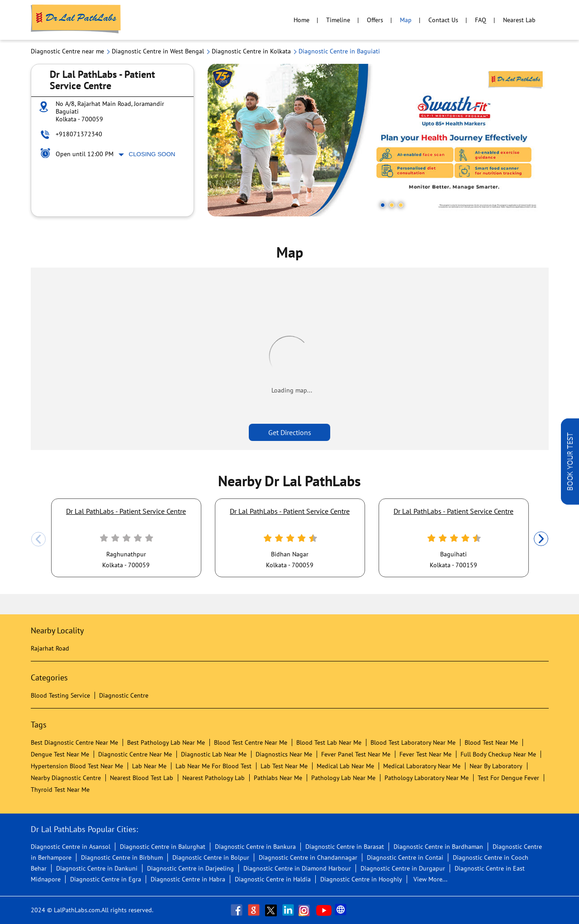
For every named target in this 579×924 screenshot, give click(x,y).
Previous (38, 539)
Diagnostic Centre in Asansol (71, 847)
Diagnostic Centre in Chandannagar (308, 857)
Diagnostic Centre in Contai (405, 857)
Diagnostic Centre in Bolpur (211, 857)
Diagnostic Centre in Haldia (273, 879)
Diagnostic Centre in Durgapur (403, 868)
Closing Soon (152, 154)
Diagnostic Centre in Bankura (255, 847)
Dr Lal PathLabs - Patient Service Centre (126, 511)
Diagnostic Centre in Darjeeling (190, 868)
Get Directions (290, 432)
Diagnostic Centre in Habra (188, 879)
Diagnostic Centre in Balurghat (163, 847)
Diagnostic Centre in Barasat (345, 847)
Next (541, 539)
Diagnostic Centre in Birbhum (122, 857)
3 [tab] (401, 205)
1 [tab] (383, 205)
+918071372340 (79, 134)
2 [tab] (392, 205)
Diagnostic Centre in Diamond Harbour (297, 868)
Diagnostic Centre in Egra (106, 879)
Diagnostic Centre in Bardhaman (438, 847)
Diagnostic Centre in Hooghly (361, 879)
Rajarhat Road (50, 648)
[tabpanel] (378, 140)
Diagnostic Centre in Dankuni (97, 868)
